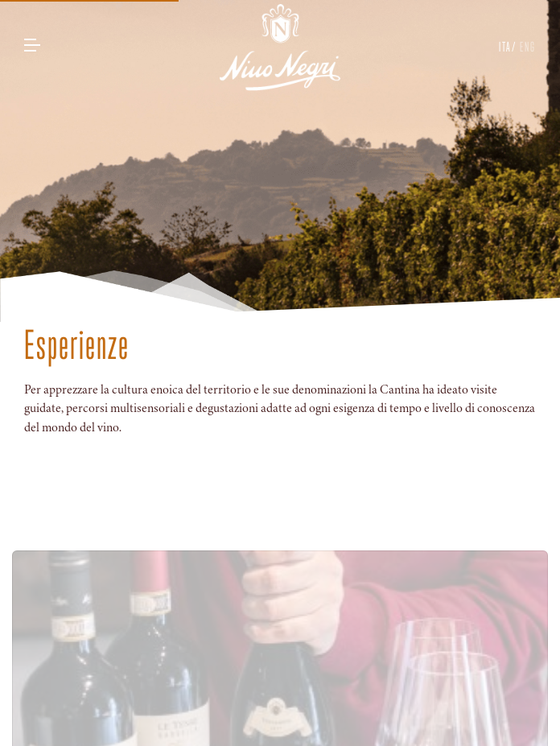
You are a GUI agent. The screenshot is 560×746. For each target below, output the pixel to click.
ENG (526, 47)
